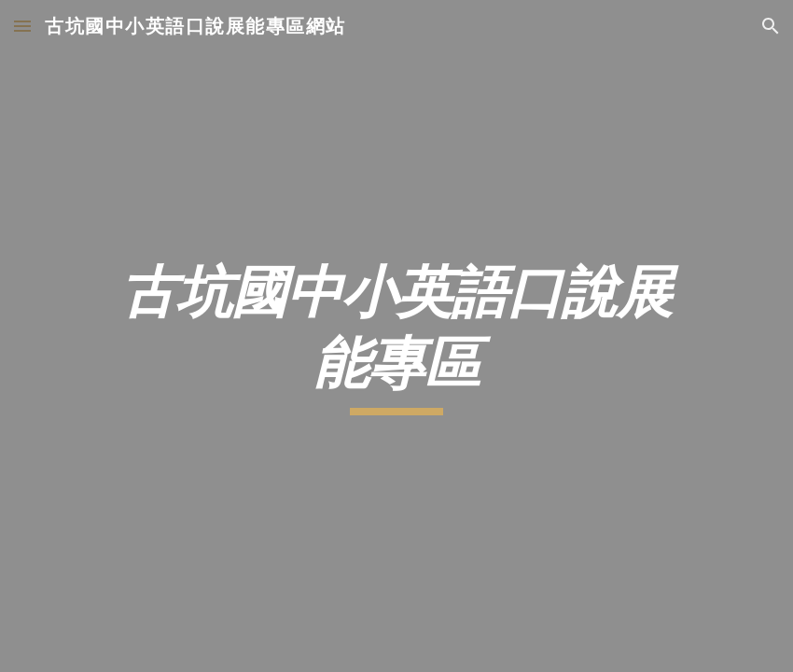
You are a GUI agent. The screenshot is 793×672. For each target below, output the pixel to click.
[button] (22, 26)
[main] (396, 336)
